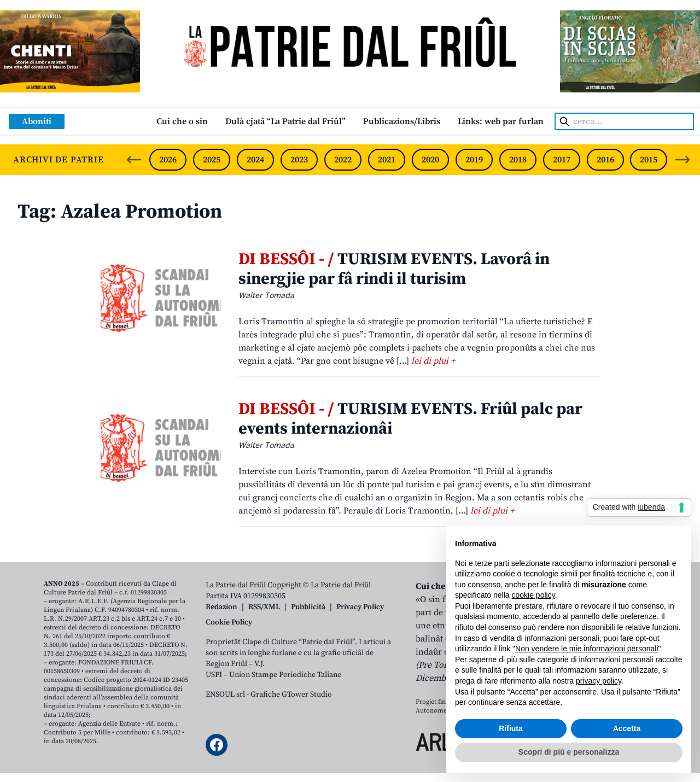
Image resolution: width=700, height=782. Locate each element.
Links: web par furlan (501, 121)
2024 (255, 160)
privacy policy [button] (599, 681)
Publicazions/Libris (402, 121)
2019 (474, 160)
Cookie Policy (229, 622)
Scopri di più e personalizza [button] (569, 752)
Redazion (221, 607)
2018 (518, 160)
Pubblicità (308, 607)
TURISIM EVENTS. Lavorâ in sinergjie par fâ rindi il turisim (394, 269)
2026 (168, 160)
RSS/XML (264, 607)
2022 (343, 160)
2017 (562, 160)
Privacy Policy (360, 607)
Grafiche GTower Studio (291, 695)
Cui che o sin (182, 121)
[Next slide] (682, 160)
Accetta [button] (627, 728)
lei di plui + (433, 361)
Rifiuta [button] (511, 728)
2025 (212, 160)
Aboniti (37, 121)
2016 (605, 160)
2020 (430, 160)
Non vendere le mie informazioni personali (587, 649)
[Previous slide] (134, 160)
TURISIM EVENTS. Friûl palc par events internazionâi (410, 419)
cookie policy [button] (533, 595)
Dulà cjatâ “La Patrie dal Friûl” (285, 121)
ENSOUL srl (225, 695)
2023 (299, 160)
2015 (649, 160)
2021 (387, 160)
